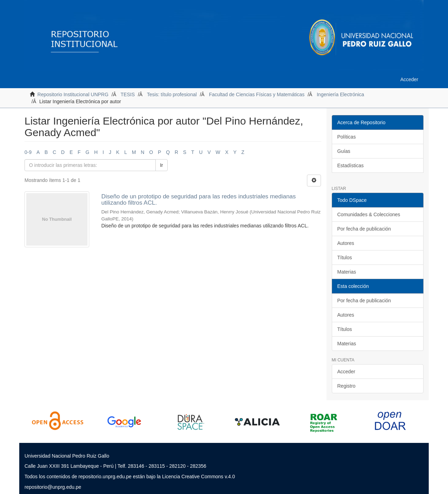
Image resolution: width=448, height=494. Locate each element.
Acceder (346, 372)
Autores (346, 243)
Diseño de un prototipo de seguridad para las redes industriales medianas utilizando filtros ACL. (198, 200)
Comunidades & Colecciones (369, 214)
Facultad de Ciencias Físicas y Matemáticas (257, 94)
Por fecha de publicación (364, 229)
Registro (346, 386)
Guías (344, 151)
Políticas (347, 137)
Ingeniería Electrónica (340, 94)
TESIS (128, 94)
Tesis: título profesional (172, 94)
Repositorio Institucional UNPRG (73, 94)
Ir (162, 165)
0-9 (28, 152)
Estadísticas (351, 165)
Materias (347, 272)
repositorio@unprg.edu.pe (53, 487)
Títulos (345, 257)
